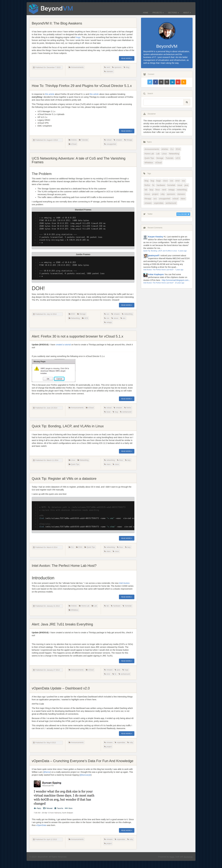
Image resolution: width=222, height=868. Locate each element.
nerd (107, 67)
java (117, 670)
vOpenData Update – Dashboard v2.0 (61, 688)
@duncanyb (85, 775)
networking (127, 314)
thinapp (128, 140)
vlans (107, 464)
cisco (116, 464)
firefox (128, 408)
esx (123, 318)
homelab (127, 606)
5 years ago (182, 251)
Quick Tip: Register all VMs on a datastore (64, 479)
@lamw (47, 772)
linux (120, 460)
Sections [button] (173, 13)
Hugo (78, 37)
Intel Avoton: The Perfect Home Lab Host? (64, 566)
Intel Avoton (124, 583)
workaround (126, 412)
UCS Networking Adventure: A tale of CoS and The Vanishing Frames (79, 160)
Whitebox (73, 610)
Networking (74, 318)
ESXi (72, 314)
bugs (125, 670)
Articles (73, 140)
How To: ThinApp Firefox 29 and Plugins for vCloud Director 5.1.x (82, 86)
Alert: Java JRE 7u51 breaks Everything (62, 624)
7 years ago (179, 270)
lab (106, 606)
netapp (108, 322)
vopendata (120, 742)
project (108, 747)
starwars (109, 71)
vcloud (108, 140)
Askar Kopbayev (156, 274)
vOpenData (41, 825)
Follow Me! (183, 214)
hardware (116, 606)
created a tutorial (63, 345)
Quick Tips (74, 464)
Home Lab (84, 606)
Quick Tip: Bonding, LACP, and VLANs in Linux (68, 426)
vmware (118, 140)
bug (115, 412)
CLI (71, 547)
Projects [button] (158, 13)
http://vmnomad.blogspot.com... (176, 280)
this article (50, 94)
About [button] (187, 13)
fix (114, 674)
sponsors (117, 67)
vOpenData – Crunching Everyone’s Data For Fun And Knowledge (83, 761)
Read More (127, 58)
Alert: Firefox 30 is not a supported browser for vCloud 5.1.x (78, 336)
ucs (107, 314)
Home (146, 13)
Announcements (76, 67)
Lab (94, 606)
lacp (128, 460)
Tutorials (83, 140)
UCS (85, 318)
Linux (72, 460)
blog (126, 67)
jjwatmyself (153, 256)
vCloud (73, 144)
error (107, 674)
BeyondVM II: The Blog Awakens (57, 23)
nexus (115, 318)
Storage (81, 314)
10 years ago (180, 283)
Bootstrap (188, 857)
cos (107, 318)
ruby (130, 742)
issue (107, 412)
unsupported (110, 144)
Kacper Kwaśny (155, 237)
